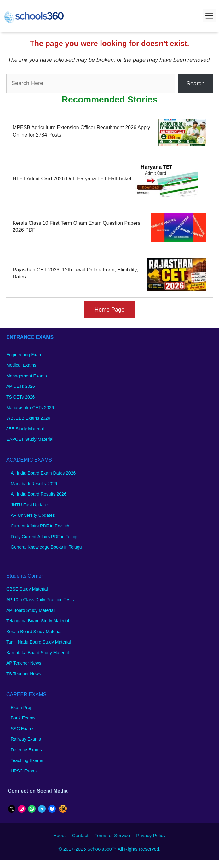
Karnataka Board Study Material (37, 653)
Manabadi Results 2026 (34, 484)
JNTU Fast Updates (30, 505)
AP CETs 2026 (21, 386)
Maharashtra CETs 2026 (30, 408)
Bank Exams (23, 718)
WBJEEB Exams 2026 (28, 418)
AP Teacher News (24, 663)
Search (196, 84)
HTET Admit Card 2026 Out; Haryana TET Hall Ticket (72, 179)
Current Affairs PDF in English (40, 526)
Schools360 (100, 849)
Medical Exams (21, 365)
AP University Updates (33, 515)
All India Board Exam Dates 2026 (43, 473)
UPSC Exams (24, 771)
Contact (80, 835)
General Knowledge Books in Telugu (46, 547)
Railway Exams (26, 739)
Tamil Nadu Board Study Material (39, 642)
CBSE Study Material (27, 589)
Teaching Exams (27, 760)
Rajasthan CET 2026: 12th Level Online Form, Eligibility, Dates (75, 273)
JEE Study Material (25, 429)
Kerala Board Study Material (34, 632)
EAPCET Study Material (30, 439)
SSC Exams (23, 729)
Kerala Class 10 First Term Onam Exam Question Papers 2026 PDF (76, 227)
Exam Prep (22, 708)
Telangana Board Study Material (38, 621)
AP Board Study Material (30, 610)
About (60, 835)
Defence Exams (26, 750)
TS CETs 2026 (20, 397)
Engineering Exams (25, 355)
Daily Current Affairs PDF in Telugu (45, 537)
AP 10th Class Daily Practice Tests (40, 600)
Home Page (109, 310)
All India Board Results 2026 (39, 494)
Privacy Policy (151, 835)
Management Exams (26, 376)
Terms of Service (112, 835)
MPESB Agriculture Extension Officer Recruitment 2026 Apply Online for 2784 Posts (81, 131)
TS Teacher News (24, 674)
